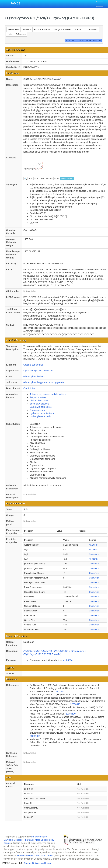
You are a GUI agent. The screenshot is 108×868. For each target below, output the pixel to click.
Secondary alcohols (39, 404)
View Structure (67, 179)
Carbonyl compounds (40, 416)
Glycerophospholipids (34, 376)
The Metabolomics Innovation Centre (35, 856)
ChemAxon (94, 554)
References (21, 34)
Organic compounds (33, 365)
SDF (36, 179)
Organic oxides (37, 410)
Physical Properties (42, 29)
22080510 (71, 714)
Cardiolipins (29, 388)
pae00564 (67, 660)
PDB (42, 179)
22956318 (75, 704)
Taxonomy (26, 29)
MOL (31, 179)
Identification (13, 29)
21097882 (35, 736)
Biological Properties (63, 29)
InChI (57, 179)
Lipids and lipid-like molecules (38, 371)
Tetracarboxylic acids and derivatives (48, 394)
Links (10, 34)
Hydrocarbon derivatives (42, 413)
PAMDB (15, 3)
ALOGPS (93, 545)
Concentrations (91, 29)
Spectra (78, 29)
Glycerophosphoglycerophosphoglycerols (44, 382)
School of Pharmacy (24, 840)
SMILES (49, 179)
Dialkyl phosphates (39, 401)
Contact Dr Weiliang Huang (37, 863)
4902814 (60, 691)
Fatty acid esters (38, 397)
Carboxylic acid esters (41, 407)
